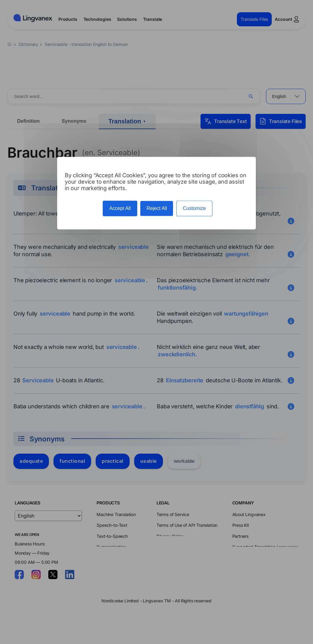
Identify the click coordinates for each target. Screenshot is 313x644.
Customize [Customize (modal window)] (194, 209)
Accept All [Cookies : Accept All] (120, 209)
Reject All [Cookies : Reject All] (157, 209)
